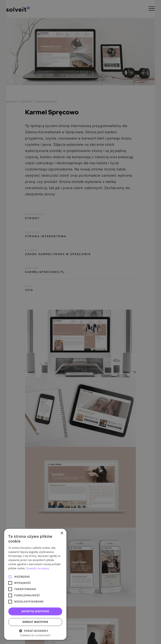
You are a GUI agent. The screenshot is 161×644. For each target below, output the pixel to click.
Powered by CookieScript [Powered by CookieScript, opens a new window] (35, 635)
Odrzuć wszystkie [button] (35, 622)
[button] (35, 631)
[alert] (80, 322)
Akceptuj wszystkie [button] (35, 611)
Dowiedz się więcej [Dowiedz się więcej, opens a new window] (38, 568)
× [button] (62, 533)
